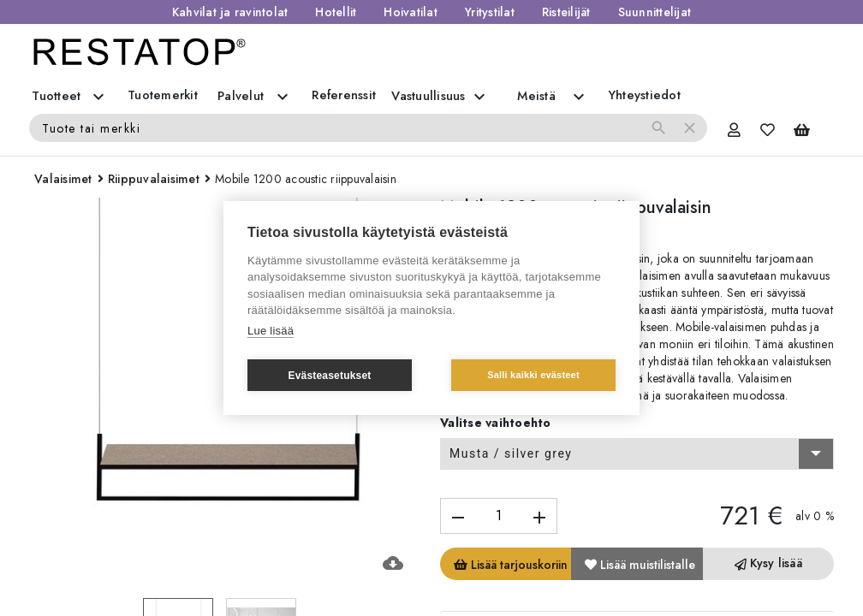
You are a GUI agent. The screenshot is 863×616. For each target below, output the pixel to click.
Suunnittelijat (655, 12)
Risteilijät (566, 12)
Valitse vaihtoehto (496, 423)
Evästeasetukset (329, 376)
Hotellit (336, 12)
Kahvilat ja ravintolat (230, 12)
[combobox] (637, 454)
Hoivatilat (411, 12)
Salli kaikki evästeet (533, 375)
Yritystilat (490, 12)
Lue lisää (271, 331)
